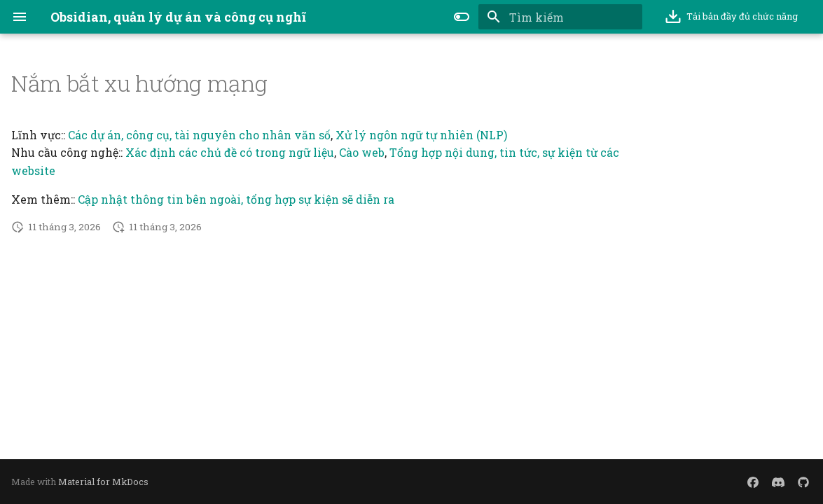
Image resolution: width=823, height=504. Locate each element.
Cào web (362, 152)
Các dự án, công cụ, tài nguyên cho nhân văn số (199, 135)
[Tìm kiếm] (560, 17)
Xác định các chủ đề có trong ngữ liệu (230, 152)
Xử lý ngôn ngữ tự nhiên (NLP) (421, 135)
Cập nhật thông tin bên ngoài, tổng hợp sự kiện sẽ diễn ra (236, 199)
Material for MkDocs (103, 482)
